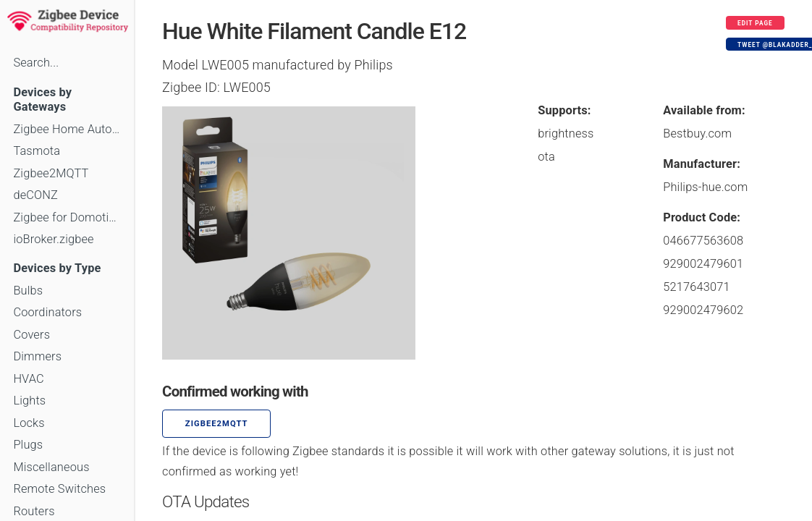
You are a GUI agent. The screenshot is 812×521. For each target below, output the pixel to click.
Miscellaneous (51, 467)
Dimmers (37, 356)
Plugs (28, 445)
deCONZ (35, 195)
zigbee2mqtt (217, 424)
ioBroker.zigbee (53, 239)
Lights (29, 401)
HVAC (29, 379)
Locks (29, 423)
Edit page (755, 23)
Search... (36, 63)
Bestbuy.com (697, 134)
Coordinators (47, 312)
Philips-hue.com (705, 187)
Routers (34, 511)
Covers (31, 335)
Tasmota (37, 151)
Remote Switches (59, 489)
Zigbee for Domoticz (67, 217)
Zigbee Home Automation (67, 129)
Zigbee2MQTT (51, 173)
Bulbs (28, 291)
